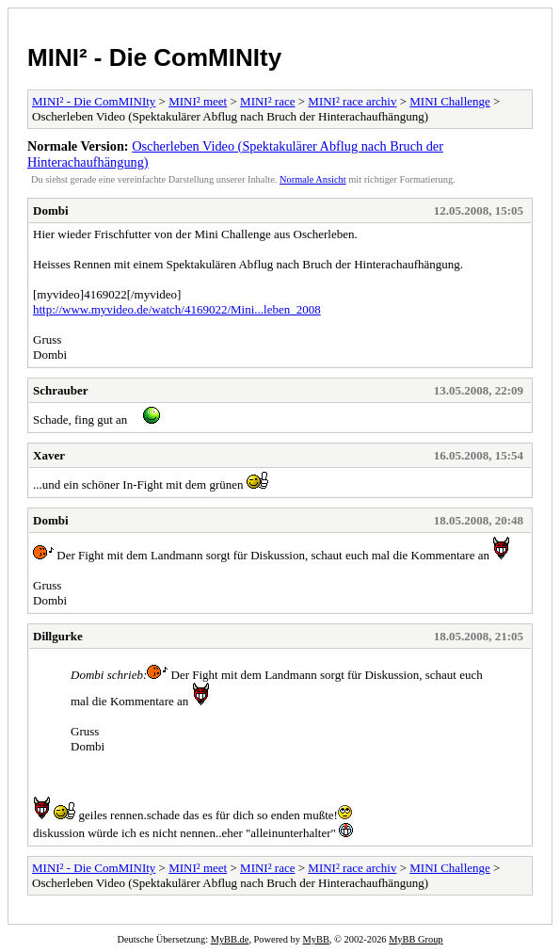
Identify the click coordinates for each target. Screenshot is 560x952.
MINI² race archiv (352, 101)
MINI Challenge (450, 101)
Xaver (49, 455)
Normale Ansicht (313, 179)
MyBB (316, 939)
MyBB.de (230, 939)
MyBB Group (416, 939)
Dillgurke (58, 636)
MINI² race (267, 101)
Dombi (51, 210)
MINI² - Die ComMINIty (154, 57)
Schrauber (61, 390)
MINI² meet (198, 101)
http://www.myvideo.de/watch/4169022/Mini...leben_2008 (177, 309)
